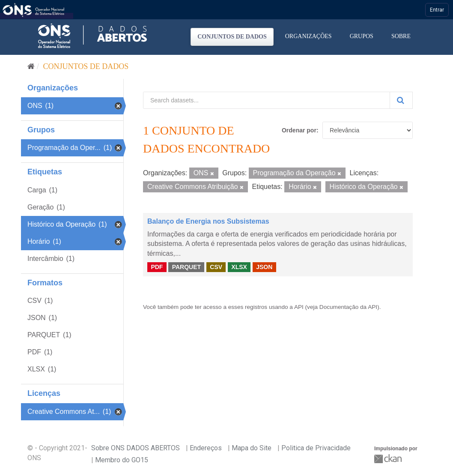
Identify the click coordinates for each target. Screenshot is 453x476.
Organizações (308, 36)
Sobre (401, 36)
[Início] (31, 66)
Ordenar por (299, 130)
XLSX (239, 267)
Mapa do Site (252, 448)
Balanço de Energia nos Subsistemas (208, 221)
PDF (157, 267)
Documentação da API (348, 307)
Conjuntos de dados (232, 37)
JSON (264, 267)
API (299, 307)
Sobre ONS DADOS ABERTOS (136, 448)
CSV (216, 267)
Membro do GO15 (122, 460)
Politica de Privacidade (316, 448)
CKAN (389, 459)
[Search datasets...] (267, 100)
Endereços (206, 448)
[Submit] (401, 100)
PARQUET (186, 267)
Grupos (362, 36)
